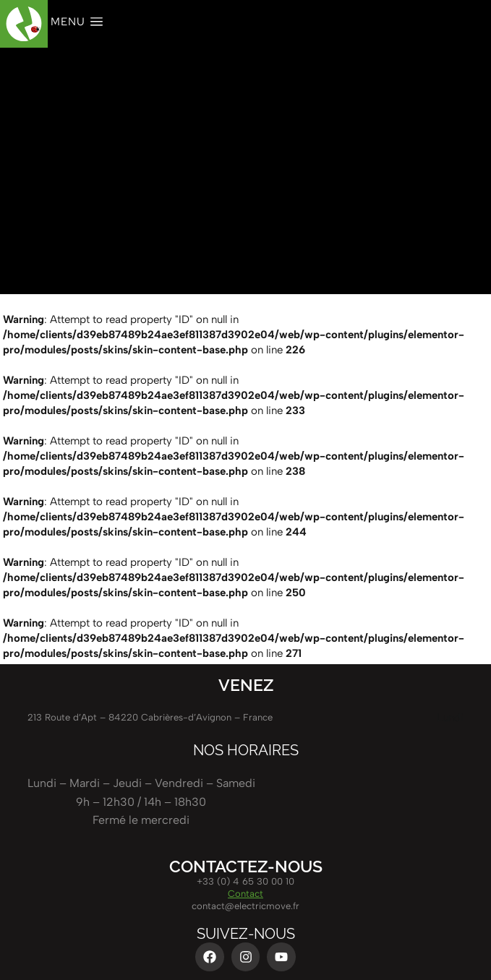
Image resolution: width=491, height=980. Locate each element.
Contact (245, 894)
